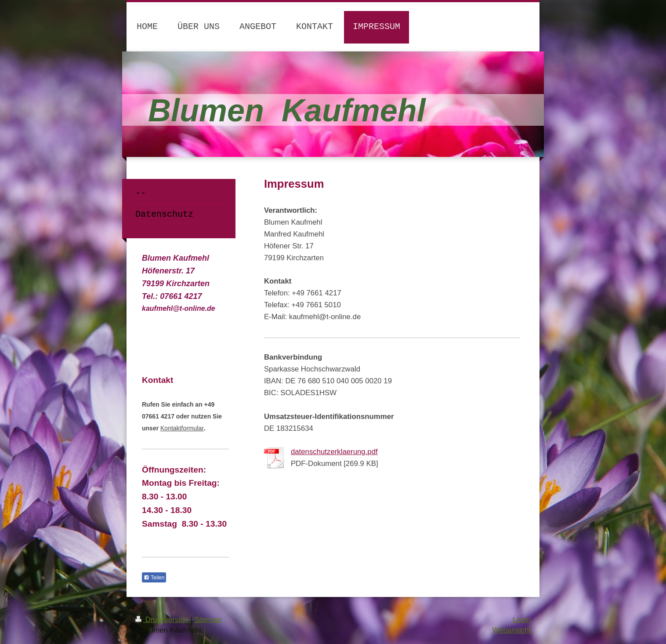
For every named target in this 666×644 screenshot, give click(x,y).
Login (522, 620)
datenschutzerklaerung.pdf (334, 452)
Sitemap (208, 620)
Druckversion (163, 620)
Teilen (154, 578)
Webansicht (512, 630)
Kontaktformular (182, 428)
